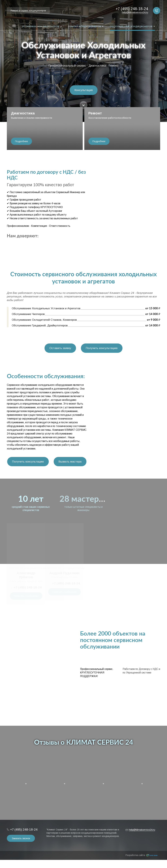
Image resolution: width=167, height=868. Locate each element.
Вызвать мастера (70, 462)
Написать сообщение (26, 596)
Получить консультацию (102, 348)
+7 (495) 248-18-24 (28, 587)
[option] (83, 61)
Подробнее (21, 141)
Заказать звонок (21, 838)
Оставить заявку (60, 348)
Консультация (84, 90)
